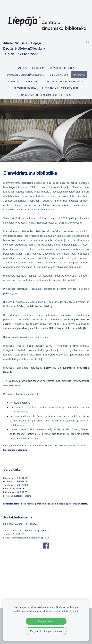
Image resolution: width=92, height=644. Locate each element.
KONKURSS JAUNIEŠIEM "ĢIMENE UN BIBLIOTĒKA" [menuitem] (46, 95)
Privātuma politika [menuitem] (25, 88)
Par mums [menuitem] (79, 75)
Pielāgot (74, 611)
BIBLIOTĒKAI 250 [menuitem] (59, 75)
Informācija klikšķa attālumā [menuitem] (60, 88)
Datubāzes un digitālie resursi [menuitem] (26, 75)
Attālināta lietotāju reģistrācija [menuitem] (64, 81)
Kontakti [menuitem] (14, 81)
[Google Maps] (46, 574)
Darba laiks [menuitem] (32, 81)
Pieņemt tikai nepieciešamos (46, 631)
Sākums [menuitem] (22, 68)
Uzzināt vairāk (61, 611)
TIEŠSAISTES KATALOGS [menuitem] (62, 68)
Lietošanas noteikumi (15, 450)
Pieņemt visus (46, 621)
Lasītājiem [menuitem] (38, 68)
